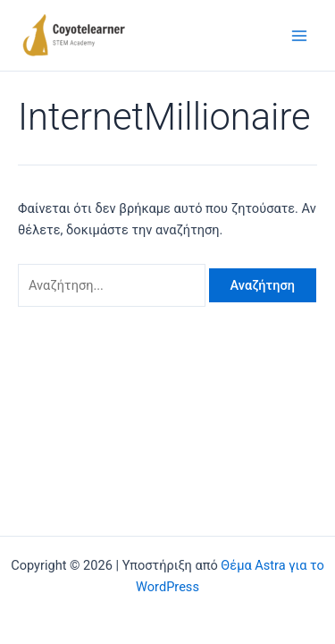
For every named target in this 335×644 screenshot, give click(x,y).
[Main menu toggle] (299, 35)
